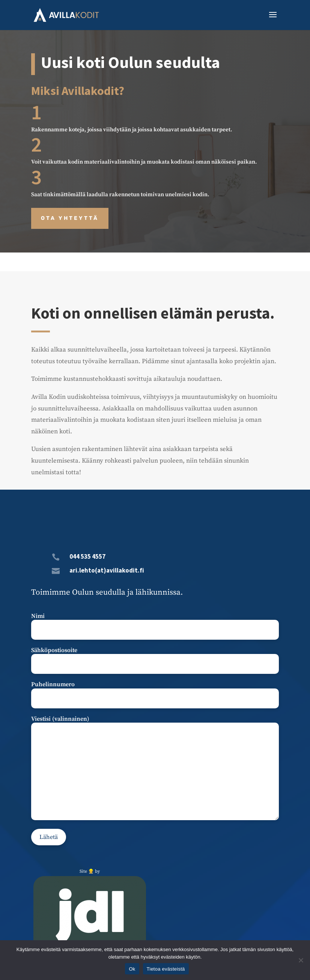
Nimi (155, 623)
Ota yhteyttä (70, 218)
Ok (132, 969)
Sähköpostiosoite (155, 657)
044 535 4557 (87, 556)
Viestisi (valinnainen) (155, 769)
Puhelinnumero (155, 691)
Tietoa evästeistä (166, 969)
